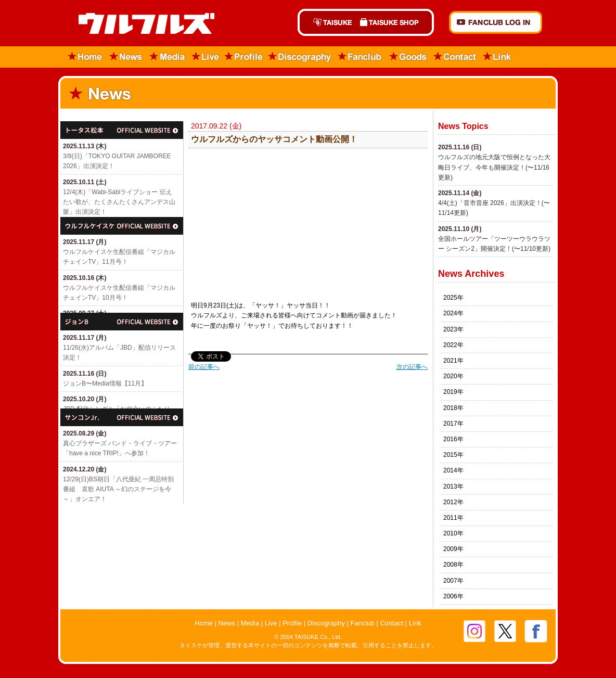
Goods (408, 57)
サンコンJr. (122, 417)
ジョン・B (122, 322)
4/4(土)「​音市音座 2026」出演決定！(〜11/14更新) (494, 208)
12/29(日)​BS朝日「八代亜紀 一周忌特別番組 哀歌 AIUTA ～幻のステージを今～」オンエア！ (118, 489)
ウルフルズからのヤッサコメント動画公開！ (274, 139)
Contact (455, 57)
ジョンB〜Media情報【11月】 (105, 383)
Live (206, 57)
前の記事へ (204, 367)
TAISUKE (327, 22)
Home (82, 57)
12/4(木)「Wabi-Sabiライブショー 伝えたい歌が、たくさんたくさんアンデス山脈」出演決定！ (119, 202)
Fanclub (360, 57)
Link (497, 57)
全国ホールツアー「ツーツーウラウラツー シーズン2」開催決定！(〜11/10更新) (494, 244)
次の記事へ (412, 367)
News (126, 57)
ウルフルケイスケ (122, 226)
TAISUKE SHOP (395, 22)
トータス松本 (122, 130)
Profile (244, 57)
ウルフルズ (140, 24)
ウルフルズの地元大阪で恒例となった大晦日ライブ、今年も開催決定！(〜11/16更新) (494, 167)
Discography (300, 57)
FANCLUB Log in (496, 22)
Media (168, 57)
